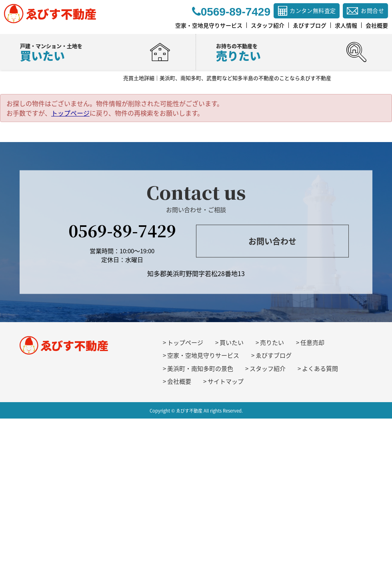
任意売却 (312, 343)
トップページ (70, 113)
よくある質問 (320, 369)
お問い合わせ (272, 241)
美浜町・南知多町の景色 (200, 369)
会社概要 (179, 381)
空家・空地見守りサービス (203, 355)
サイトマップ (226, 381)
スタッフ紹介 (268, 369)
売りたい (272, 343)
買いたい (232, 343)
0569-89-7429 (122, 230)
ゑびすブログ (274, 355)
